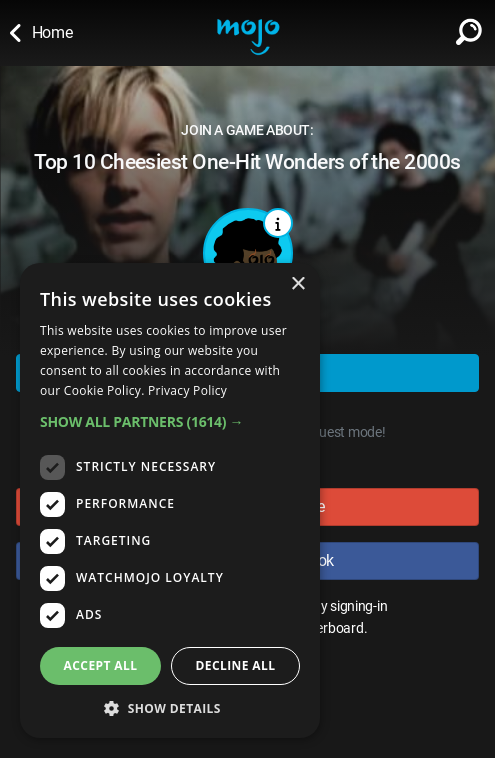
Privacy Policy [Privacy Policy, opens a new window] (187, 390)
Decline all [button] (236, 665)
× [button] (297, 284)
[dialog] (170, 500)
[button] (170, 421)
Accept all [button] (101, 665)
